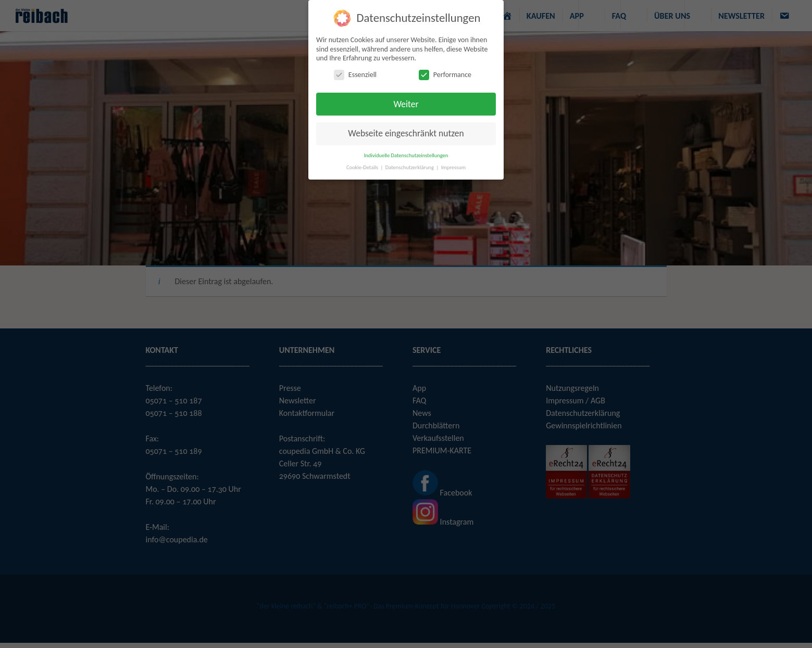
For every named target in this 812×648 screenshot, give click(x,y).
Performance (445, 75)
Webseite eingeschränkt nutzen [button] (406, 133)
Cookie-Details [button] (363, 167)
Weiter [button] (406, 104)
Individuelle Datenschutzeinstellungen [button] (406, 155)
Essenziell (355, 75)
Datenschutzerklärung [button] (410, 167)
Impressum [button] (453, 167)
